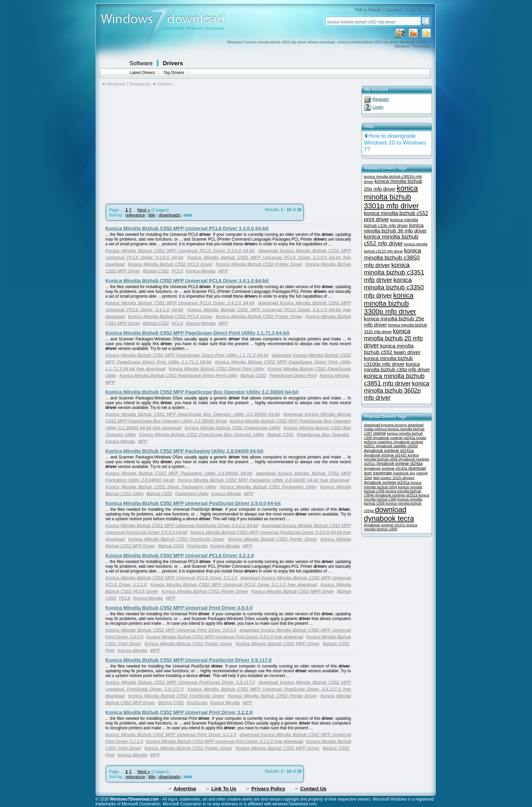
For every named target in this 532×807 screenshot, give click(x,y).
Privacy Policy (268, 789)
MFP (223, 271)
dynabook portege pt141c (385, 525)
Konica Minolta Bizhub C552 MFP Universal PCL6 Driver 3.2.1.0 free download (234, 585)
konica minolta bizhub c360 (397, 497)
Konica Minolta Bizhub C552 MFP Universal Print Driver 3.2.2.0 (179, 712)
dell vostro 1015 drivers (394, 478)
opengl (379, 433)
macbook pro (404, 473)
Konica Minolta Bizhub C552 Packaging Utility (268, 487)
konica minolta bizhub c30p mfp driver (397, 367)
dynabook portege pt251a (397, 495)
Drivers (173, 63)
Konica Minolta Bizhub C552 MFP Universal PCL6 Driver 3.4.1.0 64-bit (187, 281)
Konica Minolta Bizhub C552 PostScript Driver (176, 539)
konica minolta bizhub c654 (393, 485)
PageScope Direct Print (293, 376)
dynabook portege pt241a (387, 483)
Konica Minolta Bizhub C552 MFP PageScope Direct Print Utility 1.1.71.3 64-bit (197, 333)
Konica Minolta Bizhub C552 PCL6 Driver (170, 264)
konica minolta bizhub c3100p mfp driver (388, 361)
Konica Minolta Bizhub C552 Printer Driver (259, 264)
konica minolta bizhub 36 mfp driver (395, 228)
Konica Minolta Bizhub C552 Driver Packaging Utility (161, 487)
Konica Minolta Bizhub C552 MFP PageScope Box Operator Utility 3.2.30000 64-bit (202, 392)
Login (378, 107)
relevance (135, 215)
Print (110, 650)
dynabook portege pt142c (386, 455)
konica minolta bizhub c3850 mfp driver (393, 258)
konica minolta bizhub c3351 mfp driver (394, 272)
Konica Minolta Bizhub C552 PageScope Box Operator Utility (202, 435)
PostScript (197, 546)
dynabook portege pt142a (386, 468)
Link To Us (418, 10)
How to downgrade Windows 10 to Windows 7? (395, 143)
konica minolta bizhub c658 (391, 457)
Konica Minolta (201, 271)
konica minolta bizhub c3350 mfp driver (394, 288)
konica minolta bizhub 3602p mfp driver (397, 391)
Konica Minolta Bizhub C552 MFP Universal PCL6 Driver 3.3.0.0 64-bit (187, 228)
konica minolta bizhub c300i (391, 527)
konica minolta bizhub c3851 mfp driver (394, 380)
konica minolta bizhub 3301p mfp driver (392, 197)
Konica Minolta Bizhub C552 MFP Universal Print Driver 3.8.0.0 (179, 608)
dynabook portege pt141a (389, 451)
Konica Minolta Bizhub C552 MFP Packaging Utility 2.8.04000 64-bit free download (263, 480)
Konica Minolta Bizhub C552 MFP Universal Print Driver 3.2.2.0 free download (225, 741)
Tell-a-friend (368, 10)
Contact (394, 10)
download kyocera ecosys (386, 425)
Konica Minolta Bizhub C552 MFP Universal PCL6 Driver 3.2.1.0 (180, 556)
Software (141, 63)
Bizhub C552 (156, 271)
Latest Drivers (142, 73)
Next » (144, 210)
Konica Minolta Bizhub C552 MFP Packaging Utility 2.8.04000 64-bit (185, 451)
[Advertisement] (159, 143)
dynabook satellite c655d (397, 446)
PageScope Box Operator (323, 435)
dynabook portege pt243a (395, 438)
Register (381, 99)
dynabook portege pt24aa (399, 464)
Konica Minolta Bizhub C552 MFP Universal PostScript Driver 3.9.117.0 (189, 660)
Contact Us (313, 789)
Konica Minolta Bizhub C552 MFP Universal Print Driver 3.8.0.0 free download (225, 637)
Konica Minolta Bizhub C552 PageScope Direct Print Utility (178, 376)
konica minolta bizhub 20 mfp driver (394, 338)
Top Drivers (174, 73)
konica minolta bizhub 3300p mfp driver (390, 303)
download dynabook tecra (389, 514)
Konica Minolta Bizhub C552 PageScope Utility (232, 428)
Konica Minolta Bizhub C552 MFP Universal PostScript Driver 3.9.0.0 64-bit (193, 503)
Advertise (185, 789)
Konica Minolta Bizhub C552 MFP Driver (293, 591)
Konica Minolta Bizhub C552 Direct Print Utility (216, 369)
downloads (170, 215)
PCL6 (177, 271)
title (152, 215)
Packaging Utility (192, 494)
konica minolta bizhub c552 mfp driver (391, 240)
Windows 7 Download (129, 84)
